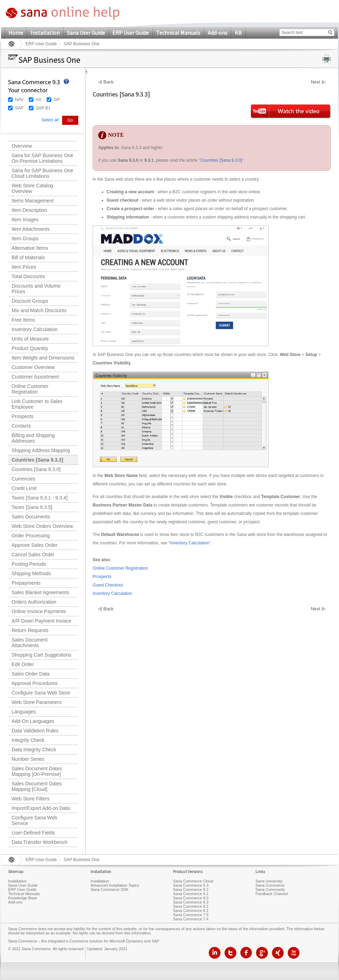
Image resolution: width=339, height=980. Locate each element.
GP (57, 100)
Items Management (33, 201)
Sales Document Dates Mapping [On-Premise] (37, 771)
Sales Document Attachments (30, 643)
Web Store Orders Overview (42, 526)
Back (109, 82)
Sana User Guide (86, 33)
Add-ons (218, 33)
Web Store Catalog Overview (32, 188)
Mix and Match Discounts (39, 310)
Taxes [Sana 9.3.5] (32, 507)
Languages (24, 712)
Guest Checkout (108, 585)
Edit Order (23, 664)
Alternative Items (30, 248)
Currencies (24, 479)
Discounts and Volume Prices (36, 289)
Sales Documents (31, 517)
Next (316, 82)
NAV (19, 100)
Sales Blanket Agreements (40, 592)
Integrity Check (28, 740)
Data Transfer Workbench (39, 842)
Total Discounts (28, 276)
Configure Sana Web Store (41, 693)
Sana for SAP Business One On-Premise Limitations (42, 158)
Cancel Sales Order (33, 555)
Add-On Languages (33, 721)
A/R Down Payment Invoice (41, 621)
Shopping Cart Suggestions (41, 655)
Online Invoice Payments (39, 611)
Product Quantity (30, 348)
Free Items (23, 320)
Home (16, 33)
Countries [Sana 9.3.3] (37, 460)
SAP (19, 108)
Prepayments (26, 583)
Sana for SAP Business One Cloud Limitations (42, 173)
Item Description (29, 210)
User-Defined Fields (33, 833)
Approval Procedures (35, 683)
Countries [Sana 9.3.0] (36, 469)
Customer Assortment (35, 377)
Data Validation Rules (35, 731)
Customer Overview (33, 367)
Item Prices (24, 267)
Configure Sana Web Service (34, 820)
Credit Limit (24, 488)
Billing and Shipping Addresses (33, 438)
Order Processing (31, 536)
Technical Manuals (178, 33)
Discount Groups (30, 301)
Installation (45, 33)
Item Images (25, 220)
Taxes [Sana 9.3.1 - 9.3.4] (40, 498)
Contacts (21, 426)
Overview (22, 146)
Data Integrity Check (34, 750)
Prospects (22, 416)
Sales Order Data (31, 674)
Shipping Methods (31, 573)
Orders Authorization (34, 602)
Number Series (28, 759)
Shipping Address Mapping (41, 450)
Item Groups (25, 239)
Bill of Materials (28, 257)
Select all (50, 120)
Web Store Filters (31, 799)
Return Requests (30, 630)
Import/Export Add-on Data (41, 808)
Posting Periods (29, 564)
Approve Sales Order (35, 545)
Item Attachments (31, 229)
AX (39, 100)
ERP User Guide (131, 33)
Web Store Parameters (36, 702)
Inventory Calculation (35, 329)
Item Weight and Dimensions (43, 358)
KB (238, 33)
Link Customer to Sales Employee (37, 404)
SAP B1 (43, 108)
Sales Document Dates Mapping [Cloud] (37, 786)
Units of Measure (30, 339)
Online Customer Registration (30, 389)
